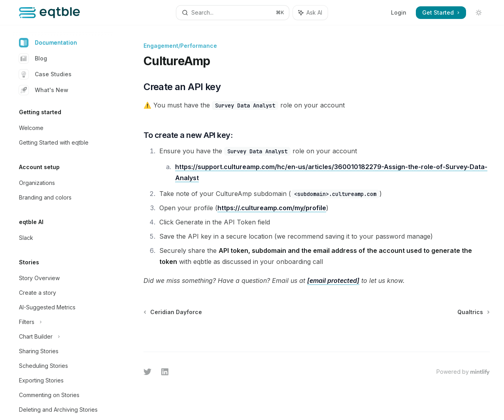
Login (399, 12)
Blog (33, 58)
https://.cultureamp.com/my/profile (272, 208)
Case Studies (45, 74)
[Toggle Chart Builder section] (63, 337)
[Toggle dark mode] (479, 13)
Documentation (48, 43)
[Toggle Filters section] (63, 322)
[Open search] (232, 13)
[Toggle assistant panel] (310, 13)
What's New (44, 90)
